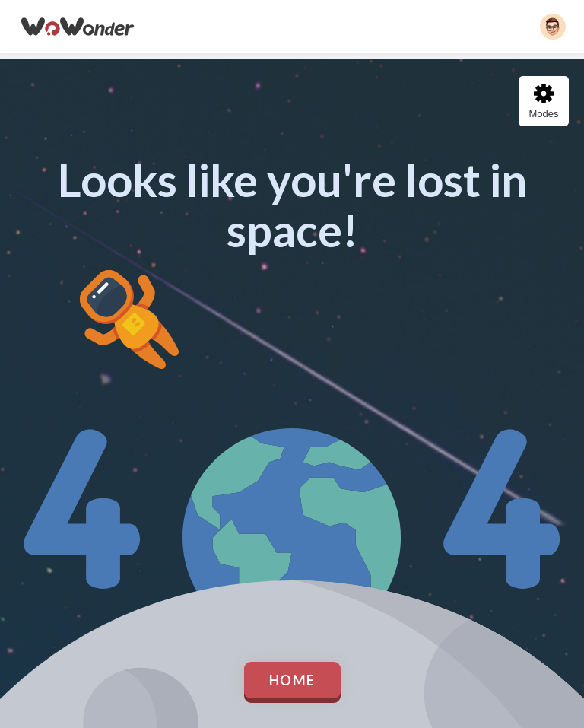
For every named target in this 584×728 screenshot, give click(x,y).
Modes (543, 102)
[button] (553, 27)
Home (292, 680)
